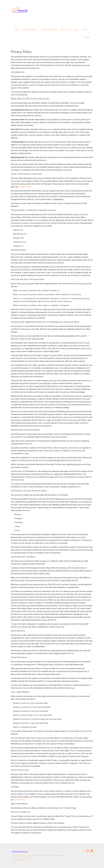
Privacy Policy (60, 856)
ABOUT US (66, 30)
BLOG (77, 30)
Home (15, 856)
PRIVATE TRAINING (49, 30)
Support (32, 856)
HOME (17, 30)
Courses (23, 856)
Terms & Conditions (45, 856)
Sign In (87, 37)
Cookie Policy (25, 187)
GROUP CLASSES (30, 30)
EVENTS (85, 30)
